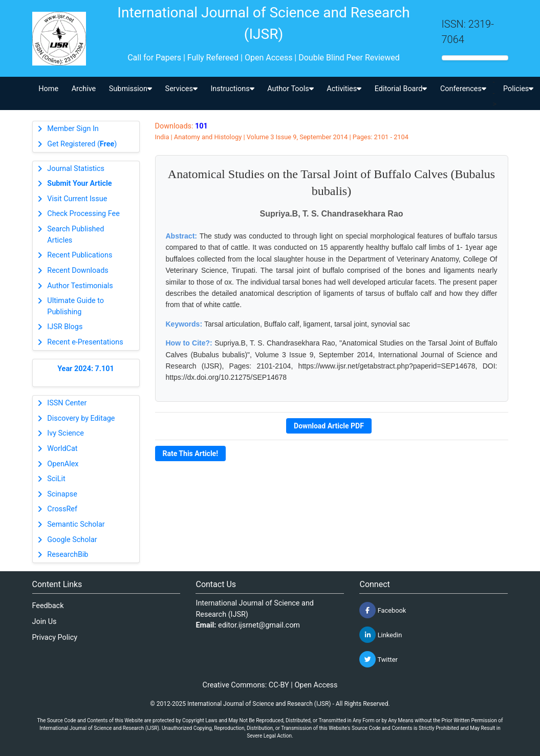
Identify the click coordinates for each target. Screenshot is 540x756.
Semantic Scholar (76, 524)
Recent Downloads (78, 271)
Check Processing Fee (83, 214)
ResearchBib (68, 555)
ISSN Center (67, 403)
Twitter (378, 659)
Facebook (383, 610)
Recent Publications (80, 255)
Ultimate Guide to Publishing (75, 306)
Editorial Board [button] (401, 89)
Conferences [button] (463, 89)
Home (48, 89)
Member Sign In (73, 129)
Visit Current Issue (77, 199)
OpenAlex (63, 464)
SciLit (56, 479)
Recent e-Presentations (85, 342)
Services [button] (181, 89)
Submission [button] (131, 89)
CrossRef (62, 509)
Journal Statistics (76, 169)
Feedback (48, 606)
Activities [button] (344, 89)
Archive (84, 89)
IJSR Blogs (65, 327)
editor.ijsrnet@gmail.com (259, 625)
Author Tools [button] (290, 89)
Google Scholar (72, 540)
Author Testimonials (80, 286)
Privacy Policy (55, 638)
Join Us (45, 622)
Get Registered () (82, 144)
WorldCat (62, 449)
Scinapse (62, 494)
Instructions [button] (232, 89)
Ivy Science (66, 433)
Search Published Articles (75, 235)
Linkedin (381, 635)
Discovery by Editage (81, 418)
